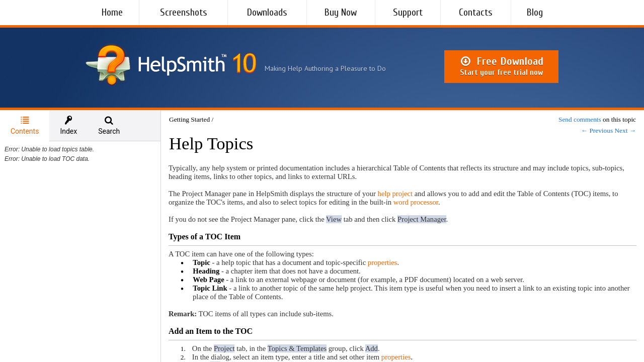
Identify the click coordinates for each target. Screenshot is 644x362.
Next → (625, 130)
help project (395, 194)
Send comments (580, 119)
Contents (25, 125)
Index (68, 125)
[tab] (25, 126)
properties (383, 262)
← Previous (597, 130)
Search (109, 125)
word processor (416, 202)
